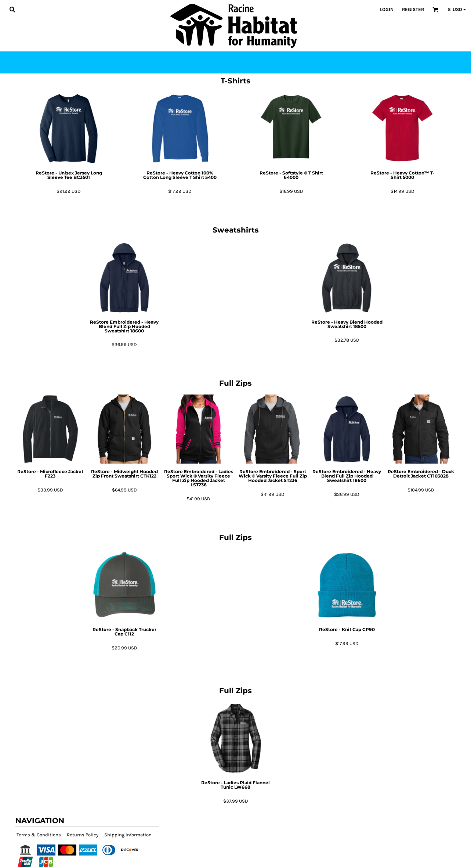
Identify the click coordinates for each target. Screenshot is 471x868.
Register (413, 9)
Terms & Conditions (39, 835)
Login (387, 9)
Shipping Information (128, 835)
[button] (12, 9)
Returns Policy (83, 835)
